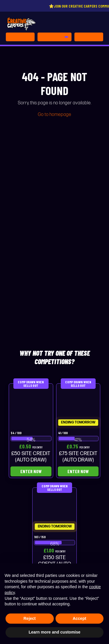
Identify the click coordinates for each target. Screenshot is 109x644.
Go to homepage (54, 115)
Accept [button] (79, 618)
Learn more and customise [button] (54, 632)
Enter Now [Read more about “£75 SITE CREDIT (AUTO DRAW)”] (78, 471)
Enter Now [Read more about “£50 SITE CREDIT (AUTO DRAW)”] (31, 471)
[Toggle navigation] (89, 37)
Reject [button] (30, 618)
